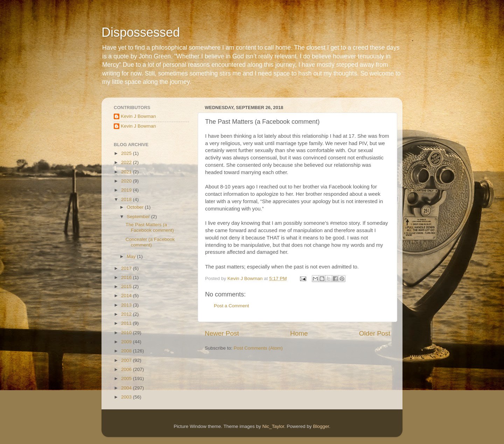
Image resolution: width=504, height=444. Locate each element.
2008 (127, 351)
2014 (127, 296)
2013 (127, 305)
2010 (127, 333)
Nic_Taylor (273, 426)
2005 (127, 378)
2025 (127, 153)
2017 (127, 268)
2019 (127, 190)
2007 (127, 360)
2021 (127, 172)
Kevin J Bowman (138, 116)
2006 (127, 369)
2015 (127, 287)
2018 (127, 199)
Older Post (375, 333)
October (136, 207)
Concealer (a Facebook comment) (150, 242)
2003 (127, 397)
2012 (127, 314)
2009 (127, 342)
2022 (127, 162)
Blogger (321, 426)
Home (299, 333)
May (132, 256)
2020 (127, 181)
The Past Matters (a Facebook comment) (150, 227)
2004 (127, 388)
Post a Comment (232, 306)
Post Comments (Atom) (258, 348)
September (139, 217)
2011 (127, 323)
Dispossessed (141, 32)
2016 (127, 277)
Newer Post (222, 333)
